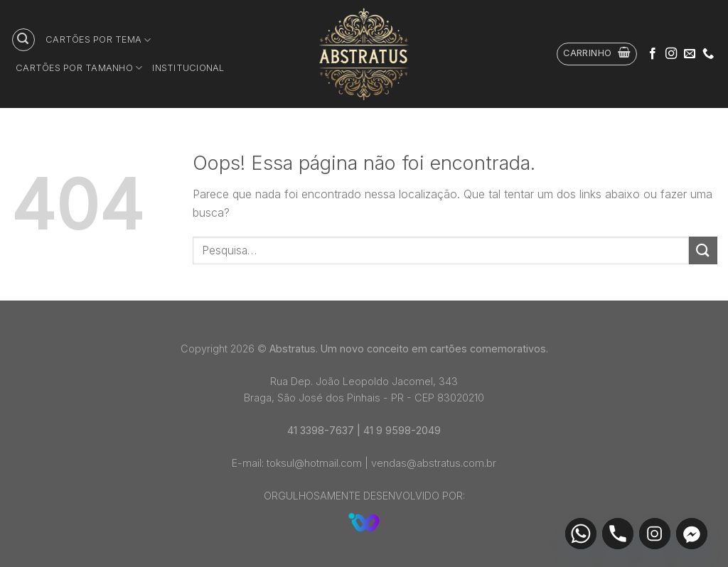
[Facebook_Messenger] (692, 534)
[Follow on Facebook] (653, 54)
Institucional (188, 68)
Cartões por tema (98, 40)
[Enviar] (703, 250)
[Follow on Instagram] (671, 54)
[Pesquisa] (23, 40)
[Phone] (618, 534)
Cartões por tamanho (79, 68)
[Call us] (708, 54)
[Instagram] (655, 534)
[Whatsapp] (581, 534)
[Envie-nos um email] (690, 54)
